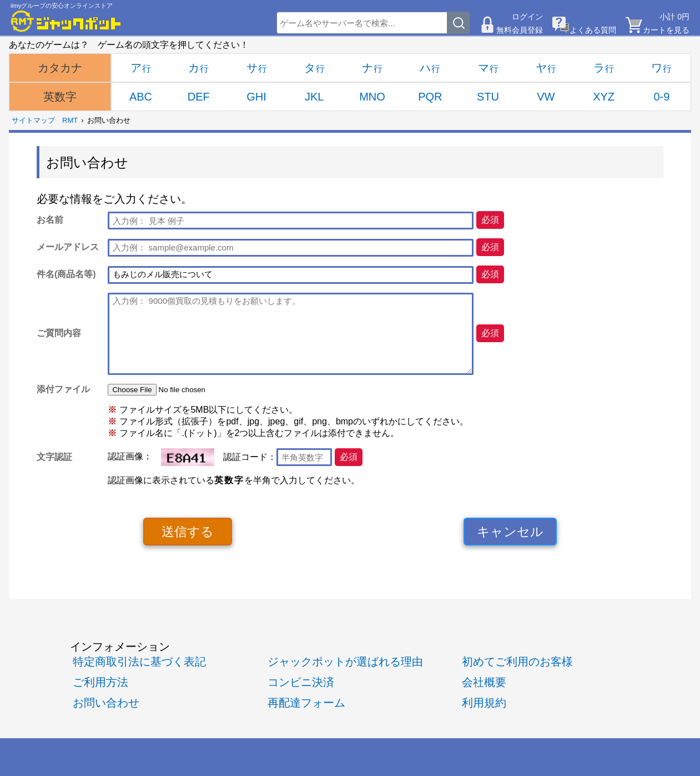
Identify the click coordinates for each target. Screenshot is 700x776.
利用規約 (484, 703)
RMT (70, 120)
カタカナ (60, 68)
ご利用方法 (100, 682)
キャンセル (510, 532)
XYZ (604, 97)
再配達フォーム (306, 703)
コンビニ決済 (301, 682)
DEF (199, 97)
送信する (188, 532)
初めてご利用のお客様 (517, 662)
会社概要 (484, 682)
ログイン (527, 17)
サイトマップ (33, 120)
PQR (430, 97)
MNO (372, 97)
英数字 (60, 97)
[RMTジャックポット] (66, 21)
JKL (314, 97)
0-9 (661, 97)
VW (546, 97)
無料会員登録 (520, 30)
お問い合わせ (106, 703)
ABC (141, 97)
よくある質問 (593, 30)
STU (488, 97)
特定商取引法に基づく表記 (139, 662)
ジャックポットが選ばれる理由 (345, 662)
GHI (256, 97)
